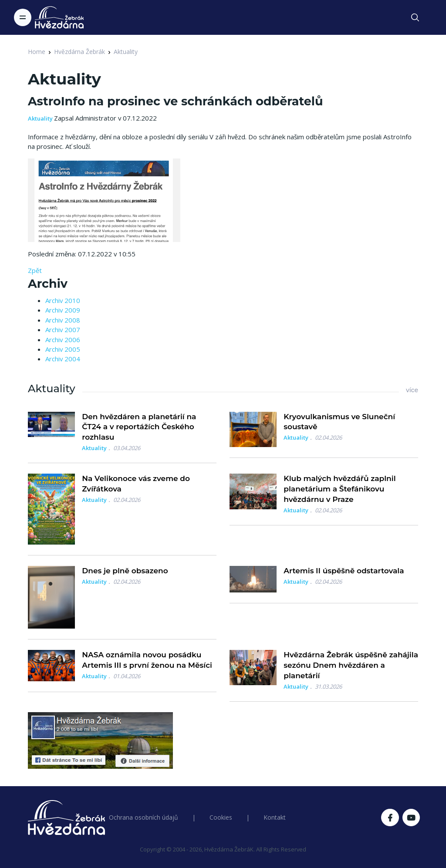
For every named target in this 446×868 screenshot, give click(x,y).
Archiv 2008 (63, 320)
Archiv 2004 (63, 359)
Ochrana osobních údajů (144, 817)
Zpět (35, 270)
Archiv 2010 (63, 300)
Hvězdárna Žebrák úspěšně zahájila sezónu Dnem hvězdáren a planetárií (351, 665)
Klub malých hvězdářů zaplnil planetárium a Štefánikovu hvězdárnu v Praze (340, 489)
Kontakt (275, 817)
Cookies (221, 817)
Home (37, 52)
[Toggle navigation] (23, 17)
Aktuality (126, 52)
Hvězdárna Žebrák (79, 52)
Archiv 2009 (63, 310)
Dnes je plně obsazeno (125, 571)
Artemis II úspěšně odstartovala (344, 571)
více (412, 390)
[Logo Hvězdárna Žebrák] (59, 17)
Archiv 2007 (63, 330)
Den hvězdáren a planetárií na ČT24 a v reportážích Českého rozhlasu (139, 427)
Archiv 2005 (63, 349)
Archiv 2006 (63, 340)
